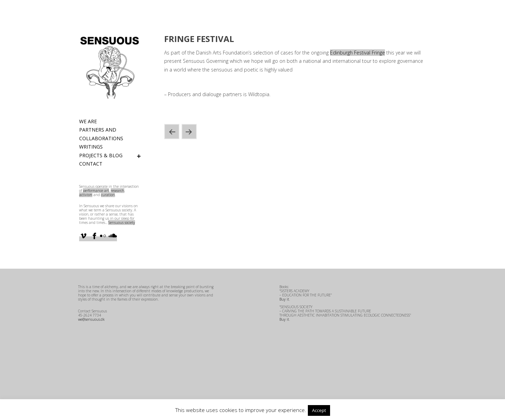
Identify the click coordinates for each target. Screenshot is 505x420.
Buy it (284, 299)
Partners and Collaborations (101, 134)
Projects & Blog (101, 155)
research (117, 191)
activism (86, 195)
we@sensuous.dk (91, 319)
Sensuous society (122, 222)
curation (108, 195)
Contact (91, 164)
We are (88, 121)
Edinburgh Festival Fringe (357, 53)
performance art (96, 191)
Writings (91, 147)
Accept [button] (319, 410)
